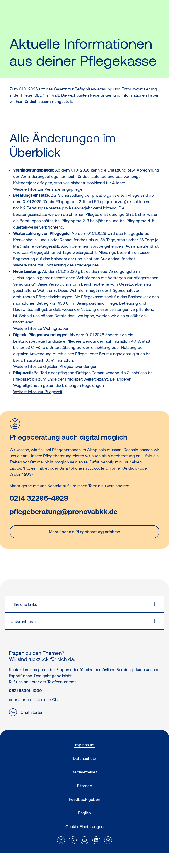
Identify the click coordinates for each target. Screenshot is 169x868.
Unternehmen (23, 621)
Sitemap (85, 786)
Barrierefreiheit (84, 772)
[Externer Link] (61, 840)
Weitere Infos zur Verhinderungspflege (48, 189)
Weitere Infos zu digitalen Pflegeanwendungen (55, 366)
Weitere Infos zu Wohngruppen (41, 328)
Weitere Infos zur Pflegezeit (38, 392)
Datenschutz (84, 758)
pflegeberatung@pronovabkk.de (64, 512)
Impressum (84, 745)
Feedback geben (85, 799)
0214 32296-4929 (39, 498)
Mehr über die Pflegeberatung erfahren (84, 532)
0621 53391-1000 (25, 691)
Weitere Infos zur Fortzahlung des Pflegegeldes (56, 265)
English (84, 813)
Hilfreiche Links (24, 604)
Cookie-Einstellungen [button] (84, 827)
